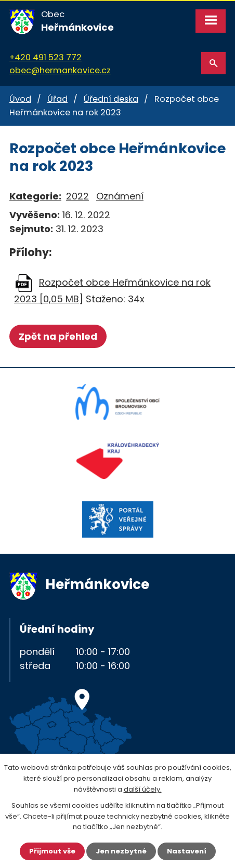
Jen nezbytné (121, 851)
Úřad (57, 99)
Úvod (20, 99)
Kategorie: (35, 196)
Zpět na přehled (58, 336)
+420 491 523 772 (45, 57)
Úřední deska (111, 99)
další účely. (143, 789)
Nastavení (187, 851)
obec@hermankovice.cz (60, 70)
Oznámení (120, 196)
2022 (77, 196)
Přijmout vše (52, 851)
